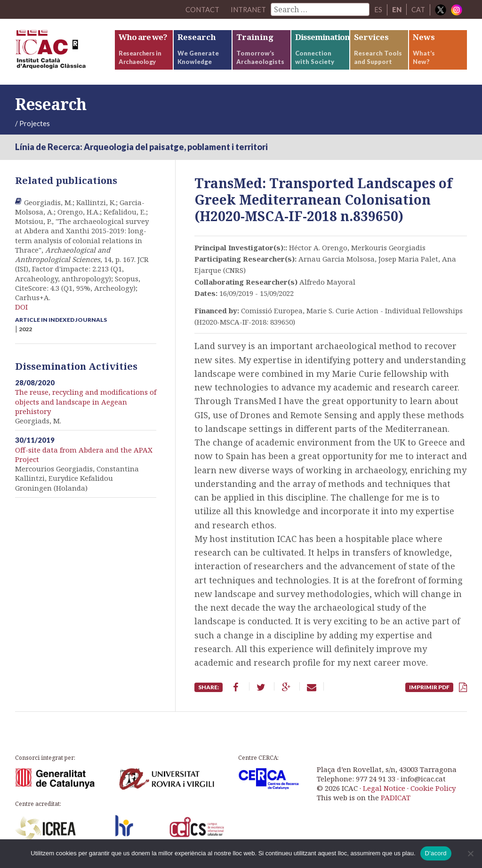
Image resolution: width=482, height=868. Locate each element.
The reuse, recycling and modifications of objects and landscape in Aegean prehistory (86, 402)
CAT (418, 9)
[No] (470, 853)
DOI (21, 307)
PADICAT (396, 797)
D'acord (436, 853)
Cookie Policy (433, 788)
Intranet (248, 9)
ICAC (64, 52)
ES (378, 9)
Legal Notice (384, 788)
